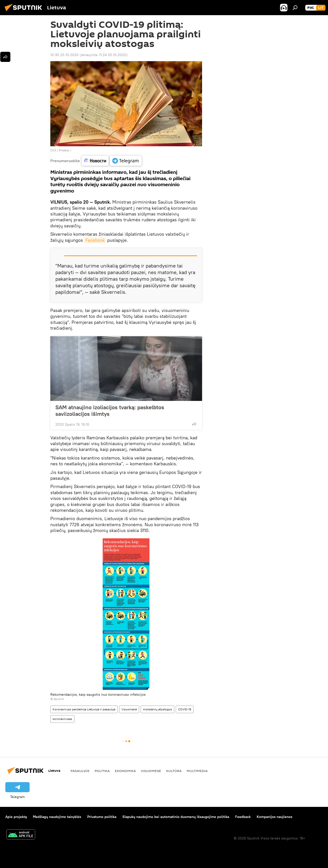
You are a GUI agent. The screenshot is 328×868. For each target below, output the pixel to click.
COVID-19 (185, 709)
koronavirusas (62, 719)
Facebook (95, 240)
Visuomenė (129, 709)
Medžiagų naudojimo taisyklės (57, 817)
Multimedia (197, 771)
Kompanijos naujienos (275, 817)
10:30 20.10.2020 (64, 55)
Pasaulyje (80, 771)
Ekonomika (125, 771)
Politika (102, 771)
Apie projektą (16, 817)
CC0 (53, 150)
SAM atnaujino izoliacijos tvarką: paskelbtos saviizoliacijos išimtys (110, 411)
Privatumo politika (102, 817)
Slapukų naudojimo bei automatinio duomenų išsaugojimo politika (176, 817)
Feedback (243, 817)
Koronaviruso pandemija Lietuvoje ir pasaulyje (84, 709)
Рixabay (64, 150)
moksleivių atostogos (157, 709)
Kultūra (174, 771)
